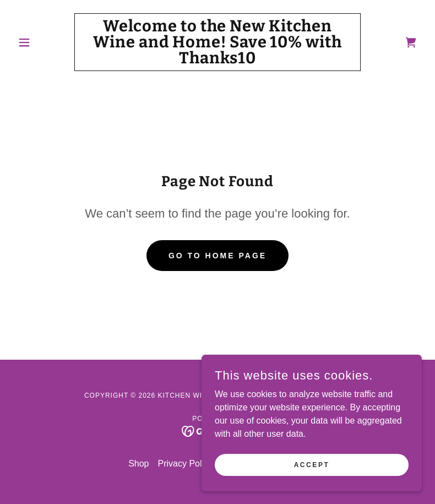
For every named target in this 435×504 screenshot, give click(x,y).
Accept (312, 464)
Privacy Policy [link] (186, 464)
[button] (44, 42)
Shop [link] (138, 464)
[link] (217, 60)
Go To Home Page (218, 256)
